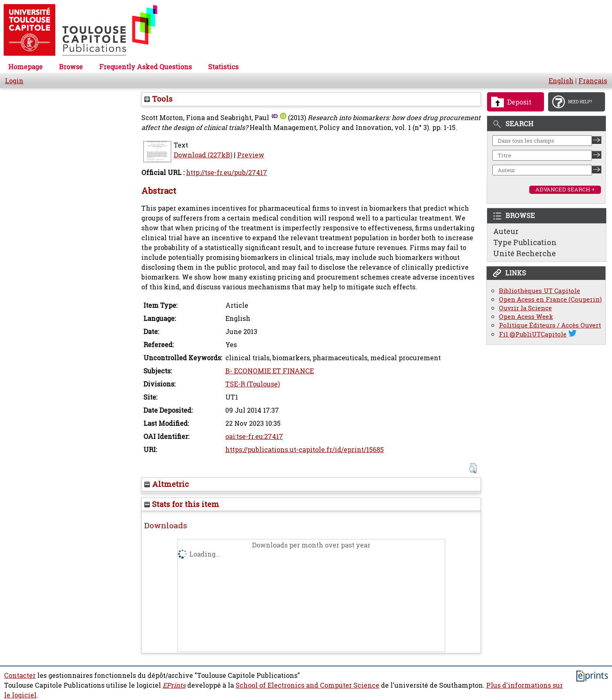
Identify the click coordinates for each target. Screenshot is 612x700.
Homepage (25, 67)
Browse (71, 67)
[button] (473, 468)
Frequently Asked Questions (145, 67)
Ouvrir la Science (525, 308)
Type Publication (525, 242)
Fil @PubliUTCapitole (533, 334)
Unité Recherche (525, 253)
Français (593, 81)
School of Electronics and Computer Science (307, 685)
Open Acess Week (526, 317)
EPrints (174, 685)
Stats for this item (182, 504)
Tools (158, 99)
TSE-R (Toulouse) (253, 384)
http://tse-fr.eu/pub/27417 (227, 173)
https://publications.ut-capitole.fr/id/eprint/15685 (305, 450)
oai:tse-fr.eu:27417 (254, 436)
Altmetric (167, 484)
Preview (251, 155)
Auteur (506, 231)
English (561, 81)
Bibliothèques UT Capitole (539, 291)
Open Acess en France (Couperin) (550, 299)
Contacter (20, 675)
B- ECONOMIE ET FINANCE (270, 371)
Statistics (223, 67)
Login (14, 81)
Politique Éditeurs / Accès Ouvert (550, 325)
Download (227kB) (203, 155)
